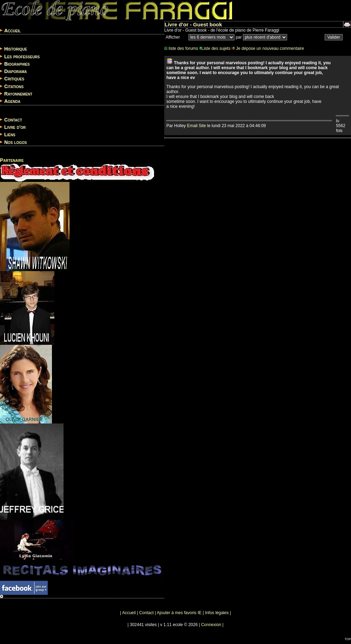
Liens (10, 135)
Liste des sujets (215, 48)
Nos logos (16, 142)
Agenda (12, 101)
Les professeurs (22, 57)
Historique (16, 49)
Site (202, 126)
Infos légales (217, 613)
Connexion (211, 625)
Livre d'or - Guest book (193, 24)
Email (192, 126)
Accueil (12, 31)
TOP (348, 639)
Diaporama (16, 71)
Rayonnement (18, 94)
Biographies (17, 64)
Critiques (14, 79)
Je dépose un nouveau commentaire (268, 48)
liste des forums (181, 48)
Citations (14, 86)
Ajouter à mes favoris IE (179, 613)
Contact (13, 120)
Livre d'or (15, 127)
